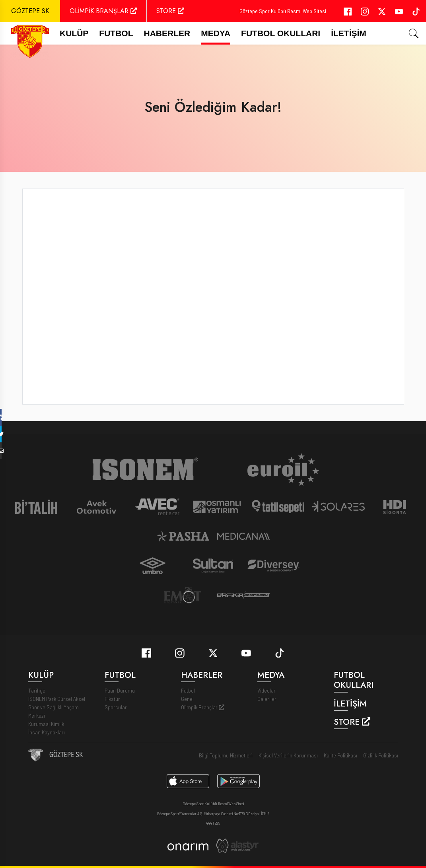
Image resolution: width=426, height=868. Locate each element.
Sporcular (116, 707)
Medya (216, 33)
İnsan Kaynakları (47, 732)
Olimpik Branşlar (203, 707)
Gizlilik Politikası (381, 755)
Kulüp (74, 33)
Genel (187, 699)
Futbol (188, 690)
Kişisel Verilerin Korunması (288, 755)
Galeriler (267, 699)
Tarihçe (37, 690)
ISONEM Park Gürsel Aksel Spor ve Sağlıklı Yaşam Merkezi (57, 707)
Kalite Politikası (340, 755)
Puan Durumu (120, 690)
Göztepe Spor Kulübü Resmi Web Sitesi (283, 11)
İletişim (349, 33)
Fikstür (112, 699)
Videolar (266, 690)
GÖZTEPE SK (30, 11)
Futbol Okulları (281, 33)
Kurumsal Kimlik (46, 724)
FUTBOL (116, 33)
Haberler (167, 33)
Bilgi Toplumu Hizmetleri (226, 755)
